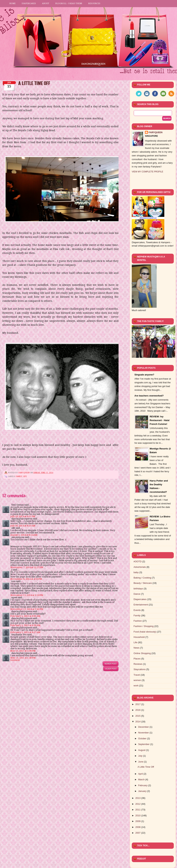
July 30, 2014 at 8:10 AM (23, 526)
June (141, 762)
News (137, 648)
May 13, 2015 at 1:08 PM (23, 651)
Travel (137, 675)
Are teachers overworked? (149, 396)
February (143, 785)
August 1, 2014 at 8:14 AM (24, 535)
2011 (138, 810)
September (144, 744)
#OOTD (138, 561)
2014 (138, 722)
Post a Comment (11, 660)
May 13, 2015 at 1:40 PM (23, 658)
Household (139, 637)
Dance (137, 594)
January (143, 791)
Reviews (138, 664)
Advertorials (140, 567)
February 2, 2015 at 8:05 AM (25, 616)
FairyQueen (24, 473)
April (141, 774)
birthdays (138, 589)
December (144, 727)
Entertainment (141, 605)
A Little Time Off (146, 767)
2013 (138, 798)
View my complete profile (147, 172)
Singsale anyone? (144, 375)
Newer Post (111, 664)
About (46, 3)
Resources (94, 3)
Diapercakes (29, 3)
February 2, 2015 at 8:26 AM (25, 625)
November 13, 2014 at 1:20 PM (27, 595)
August (142, 750)
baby (136, 572)
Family (19, 476)
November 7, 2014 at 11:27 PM (27, 567)
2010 (138, 815)
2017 (138, 704)
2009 (138, 821)
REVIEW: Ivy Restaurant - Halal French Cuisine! (160, 420)
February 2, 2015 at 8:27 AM (25, 632)
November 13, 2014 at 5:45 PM (27, 609)
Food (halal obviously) (145, 632)
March (142, 779)
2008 (138, 827)
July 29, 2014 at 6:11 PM (23, 516)
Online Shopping (142, 653)
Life (25, 476)
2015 (138, 716)
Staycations (140, 669)
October (143, 738)
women (137, 680)
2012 (138, 804)
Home (12, 3)
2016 (138, 710)
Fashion (138, 621)
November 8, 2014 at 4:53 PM (26, 579)
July (141, 756)
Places (137, 659)
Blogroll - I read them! (69, 3)
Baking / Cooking (142, 578)
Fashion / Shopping (144, 626)
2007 (138, 833)
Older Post (111, 669)
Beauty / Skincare (143, 583)
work (136, 686)
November (144, 733)
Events (137, 610)
